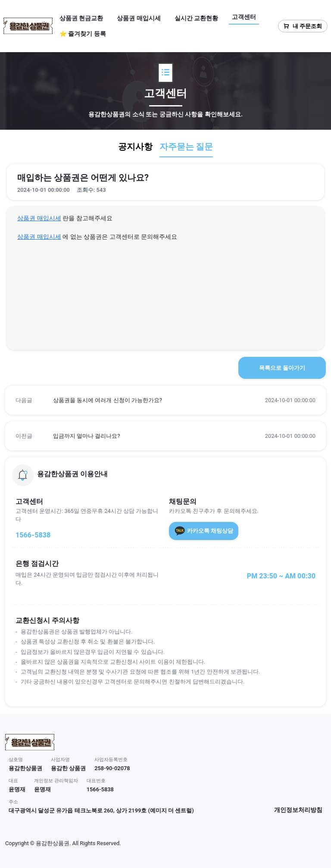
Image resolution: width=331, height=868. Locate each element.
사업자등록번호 (111, 760)
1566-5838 (33, 535)
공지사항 (135, 147)
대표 (13, 781)
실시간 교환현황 (196, 18)
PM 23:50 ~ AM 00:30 (281, 576)
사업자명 (60, 760)
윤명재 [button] (17, 789)
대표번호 (96, 781)
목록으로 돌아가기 (282, 368)
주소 (13, 802)
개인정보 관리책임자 (56, 781)
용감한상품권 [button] (25, 768)
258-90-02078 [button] (112, 768)
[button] (165, 400)
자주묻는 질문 (186, 147)
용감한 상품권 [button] (68, 768)
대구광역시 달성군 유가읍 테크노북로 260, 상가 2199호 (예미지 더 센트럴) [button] (101, 810)
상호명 (16, 760)
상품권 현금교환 (81, 18)
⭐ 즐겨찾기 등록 (83, 34)
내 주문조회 (303, 26)
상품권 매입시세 (139, 18)
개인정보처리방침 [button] (298, 810)
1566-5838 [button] (100, 789)
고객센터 (244, 17)
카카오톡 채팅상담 (204, 531)
